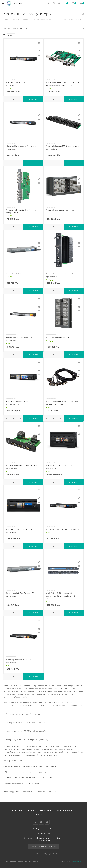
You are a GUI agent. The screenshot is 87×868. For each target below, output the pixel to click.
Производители (64, 811)
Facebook (41, 822)
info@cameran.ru (45, 833)
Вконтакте (36, 822)
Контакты (41, 815)
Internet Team (78, 862)
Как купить (46, 811)
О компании (16, 811)
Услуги (31, 811)
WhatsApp (47, 822)
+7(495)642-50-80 (44, 829)
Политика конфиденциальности (45, 854)
